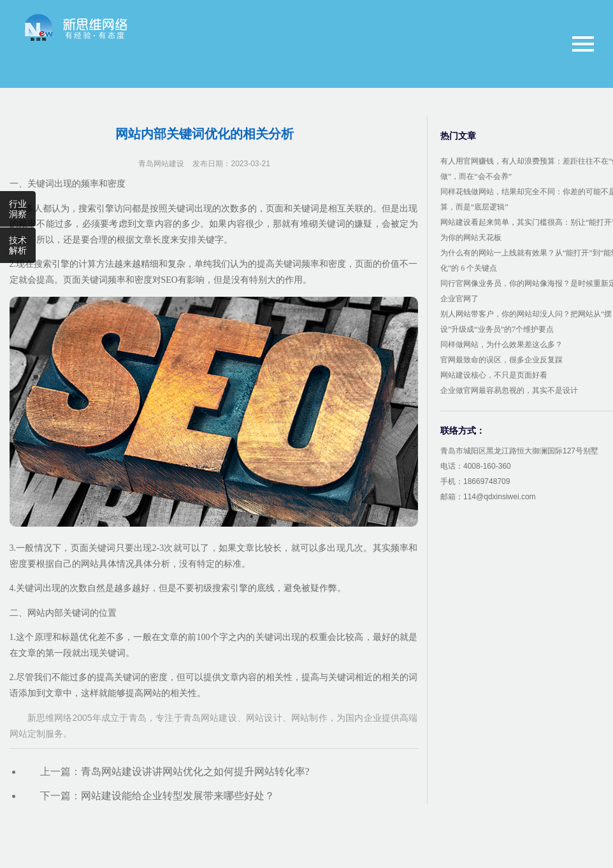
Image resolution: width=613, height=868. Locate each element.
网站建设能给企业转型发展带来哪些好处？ (178, 796)
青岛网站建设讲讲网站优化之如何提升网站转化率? (195, 772)
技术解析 (18, 245)
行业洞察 (18, 209)
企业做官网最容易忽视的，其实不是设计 (509, 390)
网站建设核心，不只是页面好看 (494, 375)
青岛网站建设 (161, 164)
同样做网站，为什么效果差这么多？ (501, 345)
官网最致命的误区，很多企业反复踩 (501, 360)
